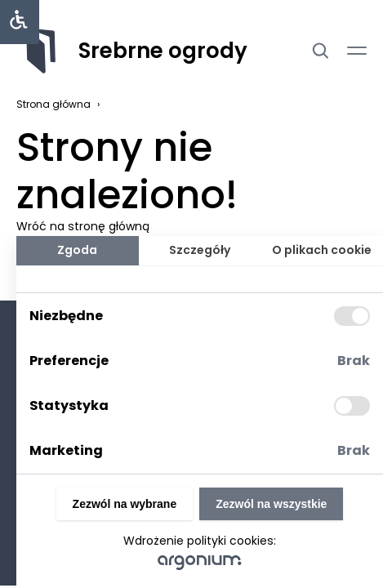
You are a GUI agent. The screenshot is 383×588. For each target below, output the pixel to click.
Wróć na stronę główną (83, 226)
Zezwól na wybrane (125, 504)
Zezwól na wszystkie (271, 504)
